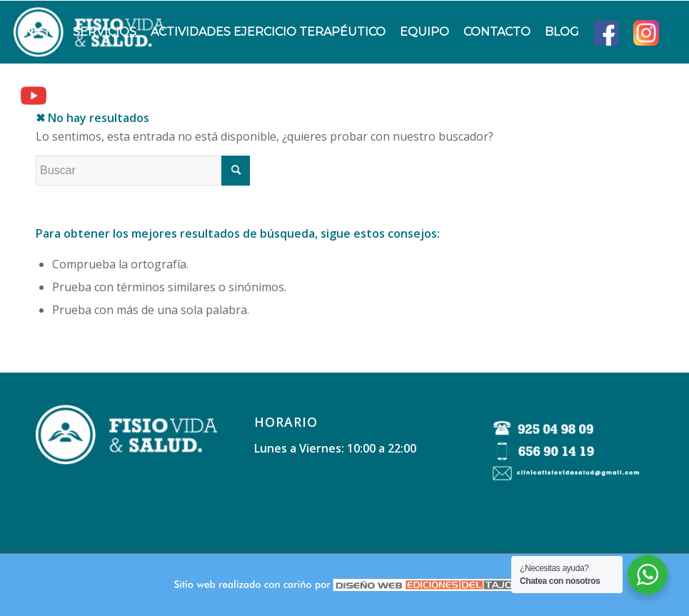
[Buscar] (65, 95)
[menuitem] (40, 32)
